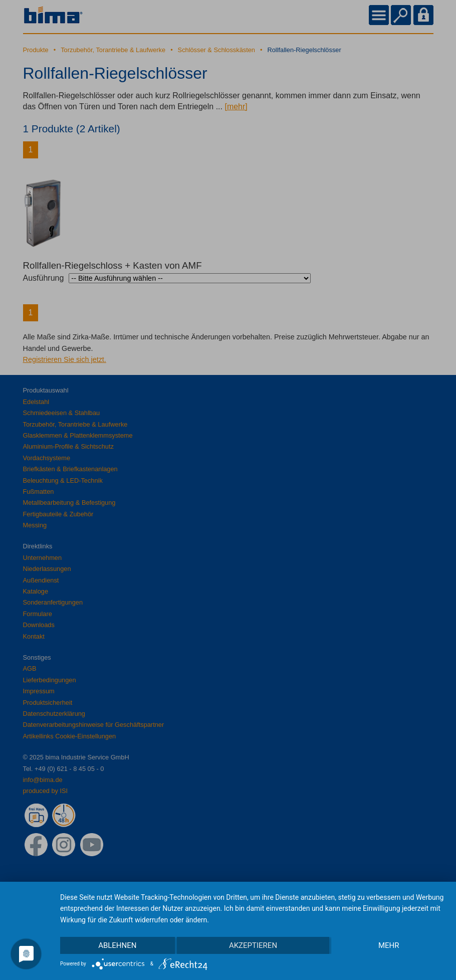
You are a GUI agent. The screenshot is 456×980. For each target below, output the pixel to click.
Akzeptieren (253, 945)
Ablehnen (117, 945)
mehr (389, 945)
